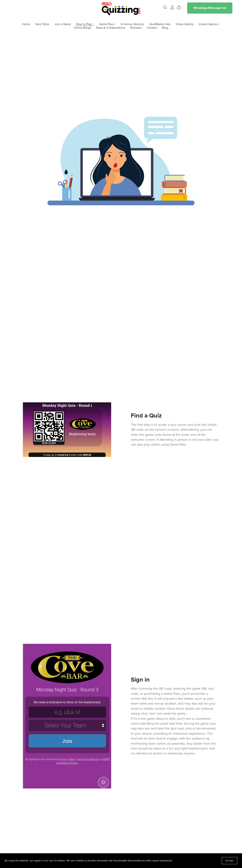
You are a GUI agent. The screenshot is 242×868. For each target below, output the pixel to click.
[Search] (165, 7)
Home (26, 24)
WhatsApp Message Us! (210, 8)
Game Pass (107, 24)
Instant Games (209, 24)
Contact (152, 28)
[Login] (172, 7)
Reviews (136, 28)
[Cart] (180, 8)
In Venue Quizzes (132, 24)
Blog (165, 28)
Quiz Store (42, 24)
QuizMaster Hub (160, 24)
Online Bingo (82, 28)
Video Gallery (185, 24)
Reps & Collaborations (111, 28)
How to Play (85, 24)
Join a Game (63, 24)
